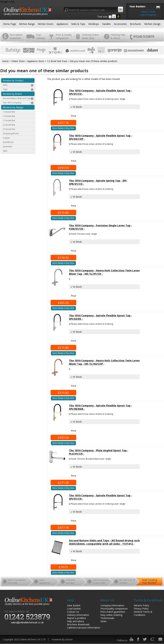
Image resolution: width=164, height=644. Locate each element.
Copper (7, 138)
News (104, 621)
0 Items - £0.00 (148, 12)
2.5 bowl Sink (9, 129)
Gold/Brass (8, 142)
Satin (5, 151)
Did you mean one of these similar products (94, 61)
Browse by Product (13, 80)
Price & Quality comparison (64, 36)
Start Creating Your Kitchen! (150, 581)
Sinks (18, 85)
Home (5, 61)
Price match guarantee (113, 612)
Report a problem (77, 618)
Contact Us (73, 612)
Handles (106, 24)
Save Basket (74, 605)
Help (70, 600)
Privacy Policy (141, 609)
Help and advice (76, 621)
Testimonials (107, 618)
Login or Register (148, 15)
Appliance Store (36, 61)
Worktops (94, 24)
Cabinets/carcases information (84, 628)
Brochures (136, 24)
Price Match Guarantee (16, 36)
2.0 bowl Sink (9, 125)
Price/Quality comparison (114, 609)
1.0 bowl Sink (9, 112)
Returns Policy (141, 605)
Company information (112, 605)
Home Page (10, 24)
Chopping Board (11, 133)
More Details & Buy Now (63, 128)
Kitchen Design (152, 24)
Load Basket (74, 609)
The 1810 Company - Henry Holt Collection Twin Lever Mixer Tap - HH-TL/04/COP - (104, 362)
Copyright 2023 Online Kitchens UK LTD (24, 639)
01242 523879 (144, 36)
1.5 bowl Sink (9, 120)
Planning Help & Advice (118, 36)
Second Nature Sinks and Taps (18, 99)
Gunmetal (7, 146)
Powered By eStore (62, 639)
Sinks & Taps (78, 24)
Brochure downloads (78, 624)
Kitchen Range (27, 24)
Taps (18, 90)
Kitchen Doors (46, 24)
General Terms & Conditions (143, 613)
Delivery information (78, 615)
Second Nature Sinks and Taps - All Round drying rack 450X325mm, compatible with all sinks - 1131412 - (104, 542)
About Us (107, 600)
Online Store (18, 61)
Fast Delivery (41, 36)
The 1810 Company (18, 103)
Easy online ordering (111, 615)
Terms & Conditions (148, 600)
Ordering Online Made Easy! (90, 36)
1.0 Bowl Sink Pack (57, 61)
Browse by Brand (12, 94)
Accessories (120, 24)
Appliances (62, 24)
